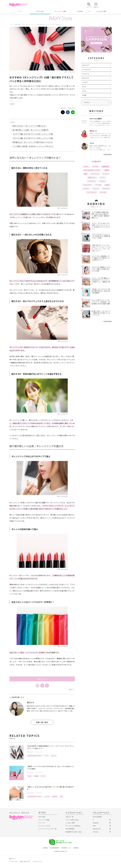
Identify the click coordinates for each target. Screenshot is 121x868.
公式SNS (80, 11)
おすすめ (95, 166)
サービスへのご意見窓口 (73, 826)
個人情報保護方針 (55, 848)
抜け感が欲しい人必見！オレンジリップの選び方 (30, 130)
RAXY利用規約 (70, 829)
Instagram (96, 823)
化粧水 (107, 185)
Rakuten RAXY (18, 5)
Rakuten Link (97, 829)
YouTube (95, 832)
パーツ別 (98, 185)
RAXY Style (40, 11)
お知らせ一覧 (70, 817)
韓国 (86, 174)
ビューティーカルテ (44, 826)
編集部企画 (106, 166)
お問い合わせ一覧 (25, 861)
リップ (46, 756)
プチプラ (102, 181)
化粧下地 (55, 796)
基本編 (36, 776)
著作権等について (66, 848)
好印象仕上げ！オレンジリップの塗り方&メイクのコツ (33, 142)
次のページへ (42, 679)
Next (71, 689)
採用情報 (76, 848)
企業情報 (45, 848)
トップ (20, 11)
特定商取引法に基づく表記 (74, 832)
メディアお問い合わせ (72, 820)
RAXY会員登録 (97, 817)
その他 (84, 95)
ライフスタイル (92, 192)
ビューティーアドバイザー (46, 829)
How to (12, 104)
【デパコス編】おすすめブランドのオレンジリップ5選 (33, 138)
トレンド (106, 174)
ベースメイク (18, 101)
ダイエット (106, 189)
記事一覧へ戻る (42, 722)
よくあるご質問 (101, 11)
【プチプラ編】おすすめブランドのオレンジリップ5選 (33, 134)
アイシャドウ (95, 174)
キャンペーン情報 (60, 11)
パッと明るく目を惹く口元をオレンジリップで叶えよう (33, 146)
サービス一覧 (13, 861)
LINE (94, 826)
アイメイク (86, 74)
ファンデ (47, 796)
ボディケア (86, 78)
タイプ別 (103, 192)
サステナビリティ (38, 861)
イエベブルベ (87, 185)
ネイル (84, 87)
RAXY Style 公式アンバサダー (35, 756)
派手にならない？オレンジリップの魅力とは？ (30, 126)
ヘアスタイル (92, 181)
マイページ (42, 823)
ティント (54, 756)
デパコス (86, 189)
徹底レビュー (92, 178)
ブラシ (43, 776)
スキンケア (86, 65)
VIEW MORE (107, 154)
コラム (84, 91)
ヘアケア (85, 82)
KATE (61, 796)
